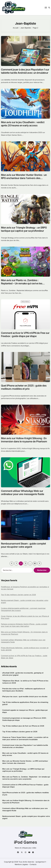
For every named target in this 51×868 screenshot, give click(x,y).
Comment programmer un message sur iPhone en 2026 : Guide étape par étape (25, 719)
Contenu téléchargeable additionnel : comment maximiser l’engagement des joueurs (23, 609)
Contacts (33, 864)
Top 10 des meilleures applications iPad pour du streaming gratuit (25, 703)
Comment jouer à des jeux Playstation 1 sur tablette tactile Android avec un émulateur (25, 746)
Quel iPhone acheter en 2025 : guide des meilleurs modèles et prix (26, 794)
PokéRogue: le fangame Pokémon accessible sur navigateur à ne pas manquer (25, 588)
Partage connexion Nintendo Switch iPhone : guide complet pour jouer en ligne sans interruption (24, 625)
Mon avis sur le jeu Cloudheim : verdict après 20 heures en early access (25, 754)
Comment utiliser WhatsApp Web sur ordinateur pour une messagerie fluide (23, 641)
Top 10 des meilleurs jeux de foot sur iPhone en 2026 (23, 726)
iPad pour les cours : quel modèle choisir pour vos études (25, 696)
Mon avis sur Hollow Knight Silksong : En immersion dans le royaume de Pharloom (24, 633)
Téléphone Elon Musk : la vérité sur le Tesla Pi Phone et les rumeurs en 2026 (25, 682)
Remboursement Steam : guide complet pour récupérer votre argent (25, 601)
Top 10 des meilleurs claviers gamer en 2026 (18, 595)
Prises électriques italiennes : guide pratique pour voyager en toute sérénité (25, 649)
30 (35, 563)
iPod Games (25, 842)
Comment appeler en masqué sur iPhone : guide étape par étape (25, 711)
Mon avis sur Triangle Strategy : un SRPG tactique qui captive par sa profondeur (23, 770)
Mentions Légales (22, 864)
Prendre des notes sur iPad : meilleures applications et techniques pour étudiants (24, 690)
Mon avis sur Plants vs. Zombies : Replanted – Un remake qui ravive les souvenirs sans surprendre (22, 283)
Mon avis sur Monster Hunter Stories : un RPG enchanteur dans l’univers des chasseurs (24, 178)
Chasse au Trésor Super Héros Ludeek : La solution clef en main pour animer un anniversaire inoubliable (25, 738)
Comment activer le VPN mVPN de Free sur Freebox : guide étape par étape (24, 657)
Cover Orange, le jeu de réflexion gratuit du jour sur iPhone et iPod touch (25, 617)
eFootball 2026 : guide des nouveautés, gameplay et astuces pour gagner (23, 674)
